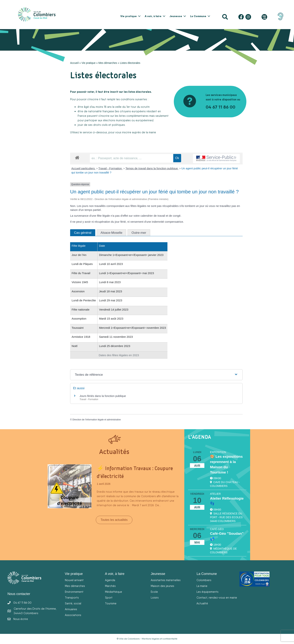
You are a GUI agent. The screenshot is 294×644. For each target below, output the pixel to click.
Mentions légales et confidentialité (160, 639)
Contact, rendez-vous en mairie (217, 598)
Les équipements (207, 592)
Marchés (110, 586)
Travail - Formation (111, 168)
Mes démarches (108, 63)
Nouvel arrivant (74, 580)
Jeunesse (176, 16)
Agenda (110, 580)
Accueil (74, 63)
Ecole (154, 592)
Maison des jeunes (162, 586)
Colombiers (204, 580)
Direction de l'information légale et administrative (97, 420)
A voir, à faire (153, 16)
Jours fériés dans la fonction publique (103, 396)
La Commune (198, 16)
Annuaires (71, 609)
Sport (109, 598)
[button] (139, 16)
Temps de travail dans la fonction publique (152, 168)
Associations (73, 615)
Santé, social (73, 603)
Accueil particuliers (84, 168)
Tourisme (111, 603)
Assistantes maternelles (166, 580)
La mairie (202, 586)
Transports (72, 598)
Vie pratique (129, 16)
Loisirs (155, 598)
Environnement (74, 592)
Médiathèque (114, 592)
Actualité (202, 603)
